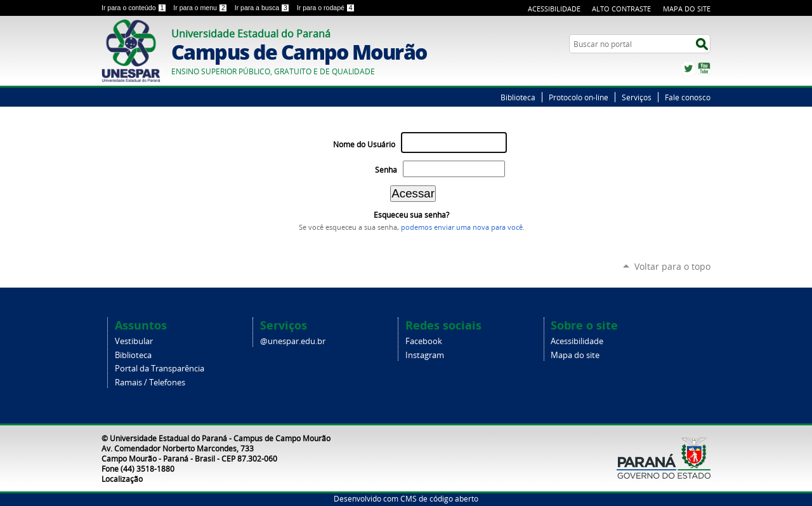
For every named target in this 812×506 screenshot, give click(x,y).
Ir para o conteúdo (135, 8)
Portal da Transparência (160, 369)
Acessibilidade (554, 9)
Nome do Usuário (364, 144)
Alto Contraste (621, 9)
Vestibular (134, 341)
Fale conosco (688, 97)
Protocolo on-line (579, 97)
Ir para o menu (201, 8)
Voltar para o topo (672, 266)
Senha (386, 170)
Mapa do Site (687, 9)
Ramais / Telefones (150, 383)
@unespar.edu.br (293, 341)
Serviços (637, 97)
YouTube (704, 69)
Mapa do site (575, 355)
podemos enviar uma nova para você (462, 227)
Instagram (425, 355)
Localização (122, 479)
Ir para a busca (263, 8)
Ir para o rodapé (326, 8)
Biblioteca (518, 97)
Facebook (424, 341)
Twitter (688, 69)
